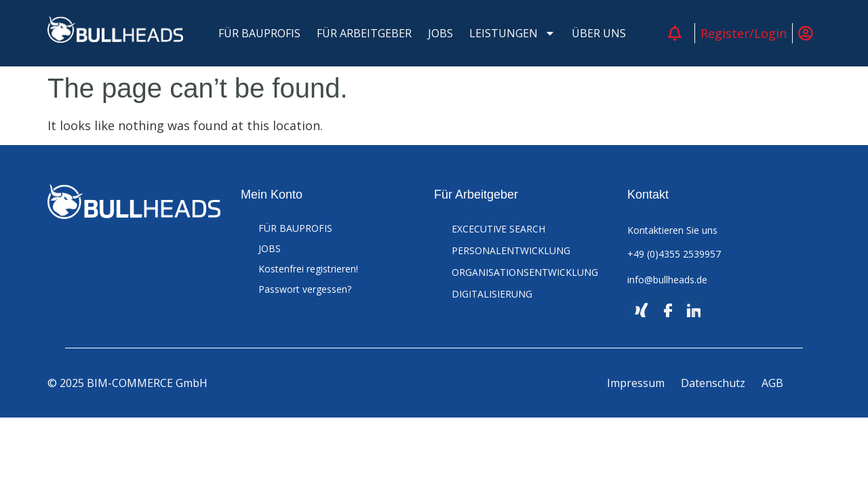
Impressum (636, 383)
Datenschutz (713, 383)
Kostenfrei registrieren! (308, 269)
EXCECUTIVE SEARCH (498, 229)
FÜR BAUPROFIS (259, 33)
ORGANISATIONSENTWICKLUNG (525, 272)
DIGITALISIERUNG (492, 294)
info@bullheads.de (667, 280)
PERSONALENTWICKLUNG (511, 250)
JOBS (440, 33)
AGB (772, 383)
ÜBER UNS (599, 33)
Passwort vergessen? (305, 289)
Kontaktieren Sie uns (672, 230)
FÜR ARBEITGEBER (364, 33)
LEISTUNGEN (512, 33)
